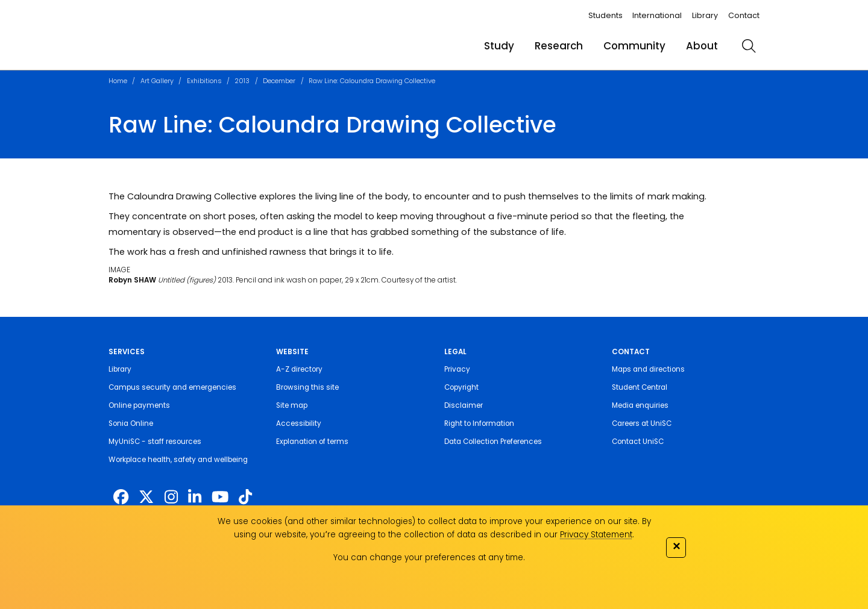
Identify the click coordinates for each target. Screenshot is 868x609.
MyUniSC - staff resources (155, 442)
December (279, 81)
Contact (744, 15)
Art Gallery (157, 81)
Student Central (640, 387)
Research (559, 46)
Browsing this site (307, 387)
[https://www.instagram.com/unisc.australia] (171, 497)
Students (605, 15)
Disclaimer (464, 405)
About (702, 46)
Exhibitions (204, 81)
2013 (242, 81)
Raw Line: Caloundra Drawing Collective (372, 81)
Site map (292, 405)
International (657, 15)
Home (118, 81)
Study (499, 46)
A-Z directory (299, 369)
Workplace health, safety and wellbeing (178, 460)
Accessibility (299, 423)
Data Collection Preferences (493, 442)
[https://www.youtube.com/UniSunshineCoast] (220, 497)
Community (634, 46)
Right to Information (479, 423)
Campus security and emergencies (172, 387)
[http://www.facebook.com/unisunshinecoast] (121, 497)
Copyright (461, 387)
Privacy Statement (596, 535)
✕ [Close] (676, 546)
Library (705, 15)
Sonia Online (131, 423)
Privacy (457, 369)
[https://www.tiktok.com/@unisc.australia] (245, 497)
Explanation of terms (312, 442)
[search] (749, 46)
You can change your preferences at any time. (429, 557)
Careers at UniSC (642, 423)
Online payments (139, 405)
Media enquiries (640, 405)
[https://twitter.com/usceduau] (146, 497)
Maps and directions (648, 369)
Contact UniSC (638, 442)
